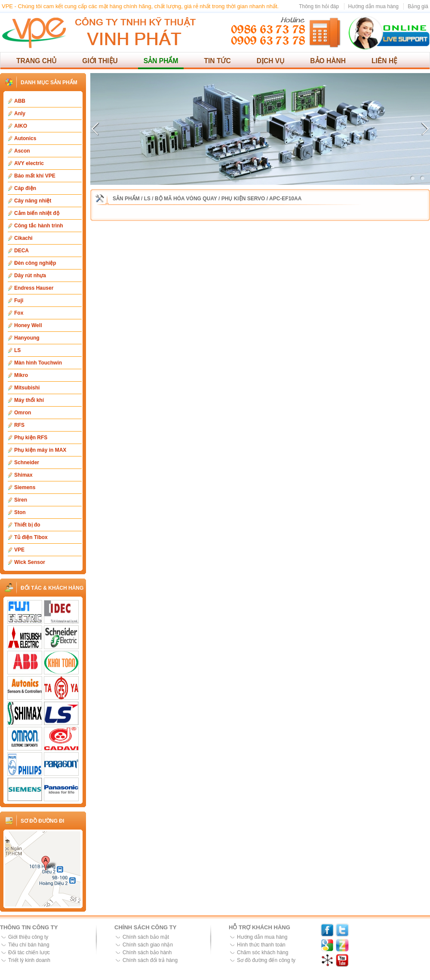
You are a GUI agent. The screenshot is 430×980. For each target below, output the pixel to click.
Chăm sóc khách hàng (263, 952)
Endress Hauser (34, 288)
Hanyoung (27, 338)
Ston (20, 512)
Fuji (19, 300)
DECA (21, 251)
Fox (19, 313)
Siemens (25, 487)
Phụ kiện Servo (243, 199)
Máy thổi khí (29, 400)
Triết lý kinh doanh (29, 960)
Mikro (21, 375)
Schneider (27, 462)
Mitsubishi (27, 388)
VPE (19, 550)
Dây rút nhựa (30, 276)
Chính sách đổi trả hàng (150, 960)
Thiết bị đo (27, 525)
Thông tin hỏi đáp (319, 6)
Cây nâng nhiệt (33, 201)
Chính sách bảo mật (146, 937)
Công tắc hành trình (39, 226)
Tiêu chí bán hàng (29, 945)
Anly (20, 113)
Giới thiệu (100, 61)
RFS (19, 425)
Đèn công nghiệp (35, 263)
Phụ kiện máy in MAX (40, 450)
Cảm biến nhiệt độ (37, 213)
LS (17, 350)
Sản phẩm (161, 61)
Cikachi (23, 238)
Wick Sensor (30, 562)
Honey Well (28, 325)
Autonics (25, 138)
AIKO (21, 126)
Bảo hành (328, 61)
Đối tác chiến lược (29, 952)
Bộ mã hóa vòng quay (186, 199)
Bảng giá (418, 6)
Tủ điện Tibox (31, 537)
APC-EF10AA (285, 199)
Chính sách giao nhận (148, 945)
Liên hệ (384, 61)
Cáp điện (25, 188)
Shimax (23, 475)
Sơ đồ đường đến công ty (266, 960)
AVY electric (29, 163)
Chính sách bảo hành (147, 952)
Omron (23, 413)
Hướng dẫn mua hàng (373, 6)
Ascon (22, 151)
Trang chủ (36, 61)
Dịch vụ (271, 61)
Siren (21, 500)
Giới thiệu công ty (28, 937)
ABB (20, 101)
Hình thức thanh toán (261, 945)
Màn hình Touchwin (38, 363)
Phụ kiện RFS (31, 438)
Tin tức (217, 61)
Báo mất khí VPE (35, 176)
